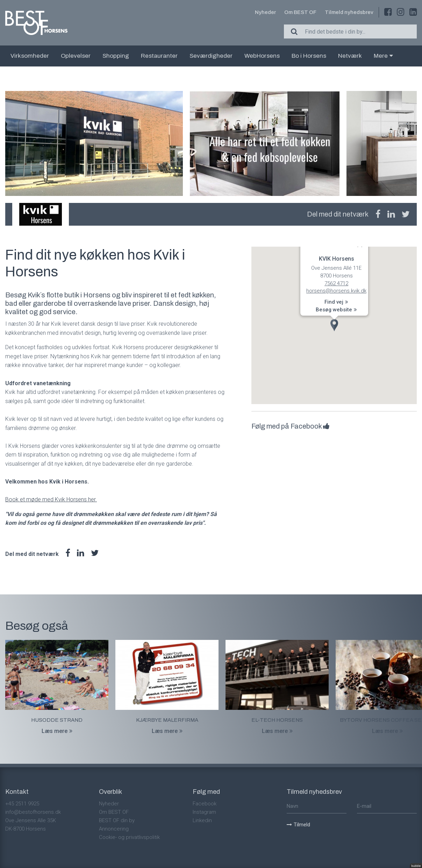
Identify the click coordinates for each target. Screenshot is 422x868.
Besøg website (336, 310)
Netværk (350, 56)
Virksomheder (30, 56)
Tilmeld (298, 825)
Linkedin (202, 820)
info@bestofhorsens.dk (33, 812)
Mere (383, 56)
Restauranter (159, 56)
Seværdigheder (211, 56)
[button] (334, 325)
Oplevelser (76, 56)
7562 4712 (336, 283)
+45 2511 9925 (22, 804)
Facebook (205, 804)
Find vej (336, 302)
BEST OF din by (117, 820)
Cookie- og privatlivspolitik (129, 837)
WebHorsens (262, 56)
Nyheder (265, 12)
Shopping (116, 56)
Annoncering (114, 829)
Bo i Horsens (309, 56)
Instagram (204, 812)
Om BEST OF (300, 12)
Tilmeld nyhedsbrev (349, 12)
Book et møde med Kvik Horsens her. (51, 499)
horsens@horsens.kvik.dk (336, 291)
